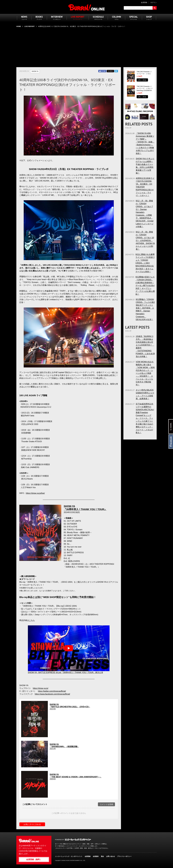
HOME (19, 26)
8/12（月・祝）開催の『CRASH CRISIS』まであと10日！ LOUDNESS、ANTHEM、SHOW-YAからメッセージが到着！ (145, 241)
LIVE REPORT (29, 26)
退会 (102, 856)
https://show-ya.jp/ (41, 688)
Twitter (110, 71)
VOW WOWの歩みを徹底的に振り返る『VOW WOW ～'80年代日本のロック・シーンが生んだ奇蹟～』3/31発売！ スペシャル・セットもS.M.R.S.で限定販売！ (145, 373)
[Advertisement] (86, 46)
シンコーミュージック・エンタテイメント (78, 840)
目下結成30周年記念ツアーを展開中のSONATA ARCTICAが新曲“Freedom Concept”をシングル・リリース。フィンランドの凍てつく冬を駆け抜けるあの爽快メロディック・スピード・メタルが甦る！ (145, 418)
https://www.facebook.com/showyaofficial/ (52, 694)
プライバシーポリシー (124, 856)
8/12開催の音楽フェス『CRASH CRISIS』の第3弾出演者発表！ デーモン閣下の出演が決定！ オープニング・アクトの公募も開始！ (145, 286)
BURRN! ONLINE (87, 7)
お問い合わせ (111, 856)
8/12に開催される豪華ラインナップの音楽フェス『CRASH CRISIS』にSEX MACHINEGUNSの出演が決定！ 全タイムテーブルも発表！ (145, 263)
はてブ (116, 71)
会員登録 (88, 856)
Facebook (171, 442)
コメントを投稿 (106, 804)
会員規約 (96, 856)
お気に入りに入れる (32, 824)
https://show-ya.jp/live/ (35, 493)
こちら (32, 620)
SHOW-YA (35, 71)
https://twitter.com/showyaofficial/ (52, 691)
